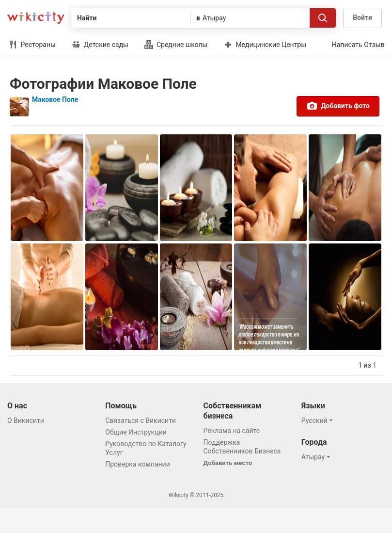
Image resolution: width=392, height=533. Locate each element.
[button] (319, 420)
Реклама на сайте (232, 431)
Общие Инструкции (136, 432)
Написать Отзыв (358, 45)
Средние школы (176, 45)
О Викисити (26, 420)
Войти (362, 17)
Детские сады (100, 45)
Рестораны (32, 45)
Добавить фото (338, 106)
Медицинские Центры (265, 45)
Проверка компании (138, 464)
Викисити (36, 18)
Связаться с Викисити (141, 420)
